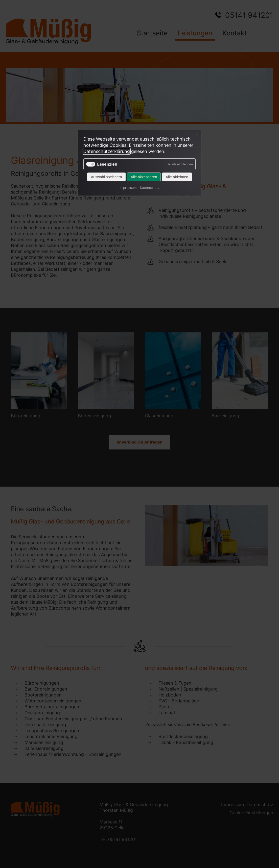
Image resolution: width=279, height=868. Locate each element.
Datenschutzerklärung (107, 151)
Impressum (128, 188)
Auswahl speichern (106, 177)
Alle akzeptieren (144, 177)
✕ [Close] (197, 135)
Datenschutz (150, 188)
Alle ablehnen (177, 177)
